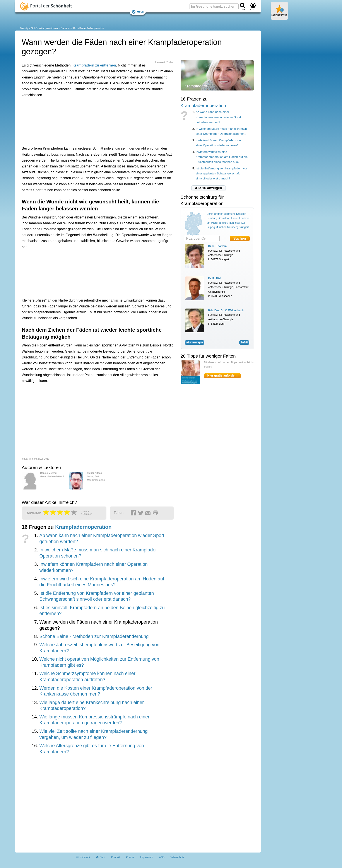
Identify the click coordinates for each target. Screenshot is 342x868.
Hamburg (223, 223)
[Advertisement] (89, 121)
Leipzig (211, 227)
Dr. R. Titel (215, 278)
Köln (244, 223)
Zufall (244, 343)
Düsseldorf (224, 218)
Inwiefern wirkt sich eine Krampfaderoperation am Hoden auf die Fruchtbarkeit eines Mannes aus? (222, 157)
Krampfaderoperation (92, 28)
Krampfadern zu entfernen (94, 65)
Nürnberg (233, 227)
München (221, 227)
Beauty (24, 28)
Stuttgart (244, 227)
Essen (235, 218)
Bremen (219, 214)
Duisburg (212, 218)
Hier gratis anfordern (222, 375)
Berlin (210, 214)
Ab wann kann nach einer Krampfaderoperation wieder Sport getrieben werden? (218, 117)
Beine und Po (68, 28)
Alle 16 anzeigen (209, 188)
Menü (138, 12)
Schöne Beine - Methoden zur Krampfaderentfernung (94, 636)
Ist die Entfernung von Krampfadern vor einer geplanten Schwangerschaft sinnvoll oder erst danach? (221, 173)
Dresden (241, 214)
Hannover (235, 223)
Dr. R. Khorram (218, 246)
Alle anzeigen (195, 343)
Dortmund (230, 214)
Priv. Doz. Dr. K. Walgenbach (226, 310)
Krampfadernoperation (83, 527)
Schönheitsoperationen (44, 28)
